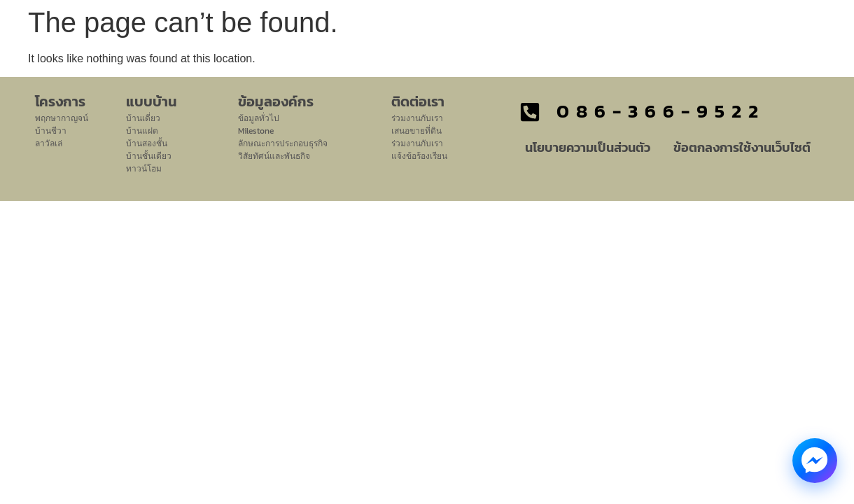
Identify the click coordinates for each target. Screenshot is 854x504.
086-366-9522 (661, 111)
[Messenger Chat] (815, 461)
